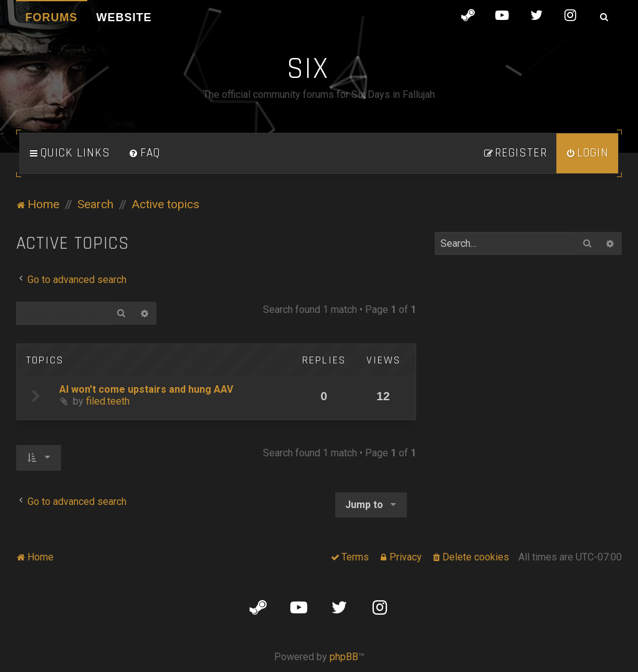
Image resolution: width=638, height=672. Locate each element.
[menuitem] (145, 153)
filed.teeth (108, 401)
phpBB (344, 657)
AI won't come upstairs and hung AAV (146, 389)
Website (124, 17)
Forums (52, 17)
